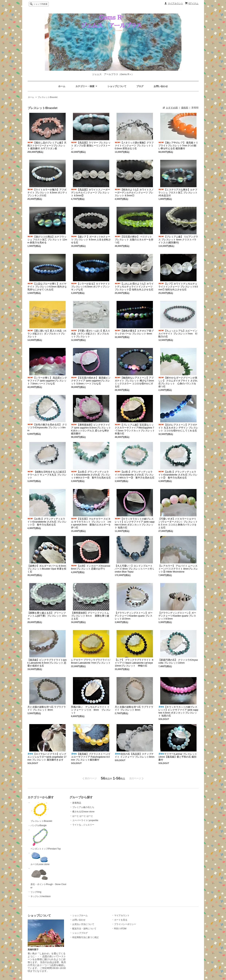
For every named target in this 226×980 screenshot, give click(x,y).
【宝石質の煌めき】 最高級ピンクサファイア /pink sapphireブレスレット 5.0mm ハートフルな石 (91, 381)
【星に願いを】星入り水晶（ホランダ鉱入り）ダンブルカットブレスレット (47, 334)
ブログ (140, 86)
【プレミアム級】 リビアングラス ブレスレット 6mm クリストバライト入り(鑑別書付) (178, 240)
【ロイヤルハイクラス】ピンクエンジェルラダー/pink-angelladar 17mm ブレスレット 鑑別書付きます (47, 757)
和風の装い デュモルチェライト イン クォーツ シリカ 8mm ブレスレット (91, 710)
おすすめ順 (172, 108)
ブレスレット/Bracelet (48, 97)
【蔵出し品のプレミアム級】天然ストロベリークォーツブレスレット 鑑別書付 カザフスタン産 (47, 146)
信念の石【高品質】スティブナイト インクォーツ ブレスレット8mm (135, 755)
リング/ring (36, 892)
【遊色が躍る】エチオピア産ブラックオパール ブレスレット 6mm (134, 332)
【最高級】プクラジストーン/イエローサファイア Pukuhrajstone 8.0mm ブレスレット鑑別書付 (91, 757)
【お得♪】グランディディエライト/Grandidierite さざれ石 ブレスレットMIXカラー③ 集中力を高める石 (135, 475)
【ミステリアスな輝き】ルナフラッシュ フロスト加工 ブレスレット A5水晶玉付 (178, 193)
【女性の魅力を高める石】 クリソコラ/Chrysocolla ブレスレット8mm (47, 427)
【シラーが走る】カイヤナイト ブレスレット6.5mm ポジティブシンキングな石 (91, 287)
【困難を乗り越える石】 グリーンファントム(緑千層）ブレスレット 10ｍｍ (47, 616)
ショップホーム (80, 915)
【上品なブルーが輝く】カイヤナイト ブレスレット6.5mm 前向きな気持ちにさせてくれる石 (47, 287)
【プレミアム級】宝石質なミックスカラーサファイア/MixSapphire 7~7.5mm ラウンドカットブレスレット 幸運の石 (135, 429)
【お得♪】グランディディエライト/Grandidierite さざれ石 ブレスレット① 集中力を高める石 (47, 522)
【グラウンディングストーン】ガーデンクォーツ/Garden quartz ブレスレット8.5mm (177, 616)
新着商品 (77, 803)
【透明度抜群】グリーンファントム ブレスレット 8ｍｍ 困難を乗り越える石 (90, 616)
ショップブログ (80, 933)
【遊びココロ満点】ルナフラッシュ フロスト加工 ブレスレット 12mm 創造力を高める (47, 240)
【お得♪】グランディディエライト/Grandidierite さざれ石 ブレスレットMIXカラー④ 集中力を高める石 (91, 475)
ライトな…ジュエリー (83, 825)
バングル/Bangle (39, 825)
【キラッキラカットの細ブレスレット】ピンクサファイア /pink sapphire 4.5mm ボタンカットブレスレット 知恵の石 (178, 711)
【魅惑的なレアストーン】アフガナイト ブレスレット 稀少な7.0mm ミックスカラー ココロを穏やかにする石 (134, 382)
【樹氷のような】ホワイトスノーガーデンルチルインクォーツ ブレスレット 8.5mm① (134, 193)
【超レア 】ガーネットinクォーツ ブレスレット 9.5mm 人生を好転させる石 (91, 240)
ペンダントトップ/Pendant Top (46, 839)
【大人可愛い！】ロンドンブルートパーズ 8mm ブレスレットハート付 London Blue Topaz (134, 569)
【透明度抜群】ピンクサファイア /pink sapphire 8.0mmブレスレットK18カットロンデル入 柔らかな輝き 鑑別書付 (91, 429)
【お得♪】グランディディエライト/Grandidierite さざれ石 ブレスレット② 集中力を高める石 (178, 475)
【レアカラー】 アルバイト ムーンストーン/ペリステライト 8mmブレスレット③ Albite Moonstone (178, 569)
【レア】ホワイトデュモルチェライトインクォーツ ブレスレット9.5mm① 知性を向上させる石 (178, 287)
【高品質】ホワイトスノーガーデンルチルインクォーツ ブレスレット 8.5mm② (91, 193)
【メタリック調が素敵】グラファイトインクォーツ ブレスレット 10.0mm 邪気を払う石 (134, 146)
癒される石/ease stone (83, 812)
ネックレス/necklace (41, 896)
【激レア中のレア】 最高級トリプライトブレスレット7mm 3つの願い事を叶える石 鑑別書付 (178, 146)
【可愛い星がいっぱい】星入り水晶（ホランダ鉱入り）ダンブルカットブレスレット (91, 334)
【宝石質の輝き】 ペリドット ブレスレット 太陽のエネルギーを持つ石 (134, 240)
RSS (116, 929)
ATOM (123, 929)
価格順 (185, 108)
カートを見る (121, 920)
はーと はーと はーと (83, 816)
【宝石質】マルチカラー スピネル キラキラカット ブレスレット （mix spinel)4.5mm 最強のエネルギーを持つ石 (91, 523)
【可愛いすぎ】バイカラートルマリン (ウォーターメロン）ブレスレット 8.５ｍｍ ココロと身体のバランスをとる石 (178, 523)
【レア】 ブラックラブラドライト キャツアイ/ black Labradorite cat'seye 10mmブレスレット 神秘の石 (134, 663)
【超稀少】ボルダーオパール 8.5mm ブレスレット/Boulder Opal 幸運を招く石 (47, 569)
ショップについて (117, 86)
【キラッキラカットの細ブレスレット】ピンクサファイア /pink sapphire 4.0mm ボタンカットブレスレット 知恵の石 (135, 523)
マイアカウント (175, 3)
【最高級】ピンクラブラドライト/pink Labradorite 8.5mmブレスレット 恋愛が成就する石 (47, 663)
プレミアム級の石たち (83, 807)
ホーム (62, 86)
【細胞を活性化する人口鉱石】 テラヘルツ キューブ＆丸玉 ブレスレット (47, 475)
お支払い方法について (83, 924)
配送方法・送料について (84, 929)
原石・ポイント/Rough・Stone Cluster (48, 878)
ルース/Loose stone (40, 859)
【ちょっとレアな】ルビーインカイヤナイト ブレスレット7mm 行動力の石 (178, 334)
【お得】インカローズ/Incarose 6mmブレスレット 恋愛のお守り (91, 567)
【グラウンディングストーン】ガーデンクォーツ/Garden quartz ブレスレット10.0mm (134, 616)
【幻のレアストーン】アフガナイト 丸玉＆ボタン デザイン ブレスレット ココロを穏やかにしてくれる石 (178, 428)
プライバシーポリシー (125, 924)
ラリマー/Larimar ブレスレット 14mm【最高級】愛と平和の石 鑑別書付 (178, 757)
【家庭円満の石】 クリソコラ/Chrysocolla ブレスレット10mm (178, 661)
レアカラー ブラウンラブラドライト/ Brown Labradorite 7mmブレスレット (91, 661)
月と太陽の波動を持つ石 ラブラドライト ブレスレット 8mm (47, 708)
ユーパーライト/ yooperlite (85, 820)
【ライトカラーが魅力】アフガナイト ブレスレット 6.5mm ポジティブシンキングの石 (47, 193)
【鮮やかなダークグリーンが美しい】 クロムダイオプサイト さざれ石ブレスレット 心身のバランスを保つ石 (178, 382)
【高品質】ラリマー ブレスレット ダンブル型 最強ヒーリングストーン (91, 146)
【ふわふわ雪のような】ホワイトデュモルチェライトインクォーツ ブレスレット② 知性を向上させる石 (134, 287)
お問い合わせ (161, 86)
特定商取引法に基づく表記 (85, 937)
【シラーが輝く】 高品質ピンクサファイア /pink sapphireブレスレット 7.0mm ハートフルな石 (47, 381)
